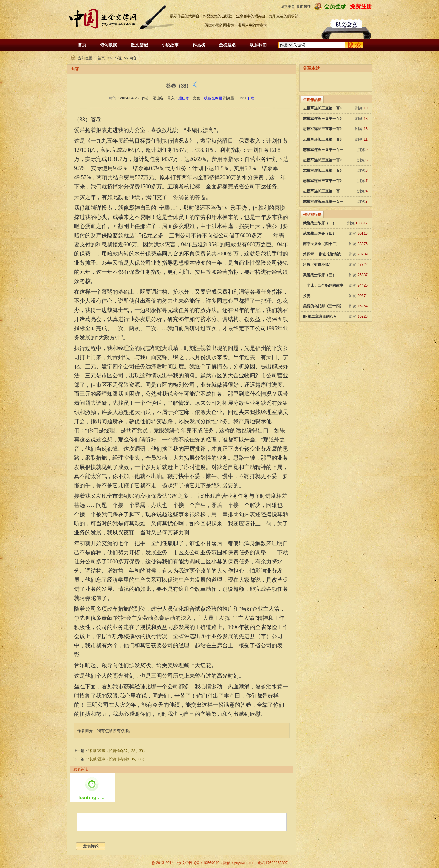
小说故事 (170, 45)
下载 (251, 98)
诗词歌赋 (109, 45)
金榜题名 (227, 45)
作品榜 (199, 45)
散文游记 (139, 45)
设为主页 (288, 6)
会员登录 (335, 6)
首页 (82, 45)
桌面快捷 (304, 6)
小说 (118, 58)
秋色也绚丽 (213, 98)
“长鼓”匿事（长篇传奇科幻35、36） (117, 759)
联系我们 (258, 45)
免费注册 (361, 6)
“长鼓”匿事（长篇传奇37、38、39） (117, 751)
